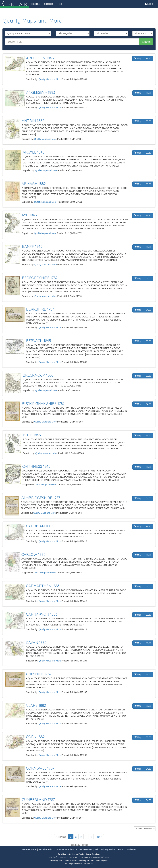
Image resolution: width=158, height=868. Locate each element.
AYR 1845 (29, 215)
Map (143, 59)
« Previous (61, 837)
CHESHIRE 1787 (39, 674)
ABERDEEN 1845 (40, 58)
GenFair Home (29, 849)
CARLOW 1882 (33, 554)
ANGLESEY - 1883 (41, 92)
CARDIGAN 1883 (40, 526)
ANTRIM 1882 (33, 121)
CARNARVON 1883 (42, 614)
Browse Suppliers (65, 849)
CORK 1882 (35, 737)
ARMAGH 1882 (34, 184)
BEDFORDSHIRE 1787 (40, 278)
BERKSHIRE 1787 (40, 309)
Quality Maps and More (32, 20)
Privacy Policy (108, 849)
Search (146, 42)
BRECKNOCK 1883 (38, 375)
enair (14, 4)
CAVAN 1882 (36, 642)
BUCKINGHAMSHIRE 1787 (43, 403)
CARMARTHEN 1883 (43, 586)
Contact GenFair (84, 849)
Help (97, 849)
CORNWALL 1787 (40, 768)
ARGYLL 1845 (34, 152)
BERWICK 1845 (38, 341)
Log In (149, 4)
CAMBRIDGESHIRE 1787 (41, 498)
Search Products (47, 849)
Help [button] (61, 4)
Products (35, 4)
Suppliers (48, 4)
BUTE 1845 (32, 435)
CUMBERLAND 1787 (38, 800)
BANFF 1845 (32, 246)
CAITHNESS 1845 (36, 466)
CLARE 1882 (36, 705)
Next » (99, 837)
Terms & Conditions (126, 849)
